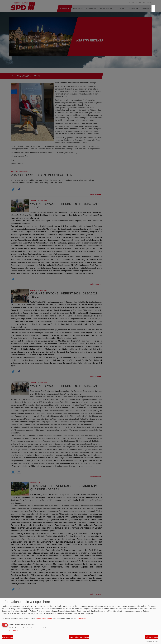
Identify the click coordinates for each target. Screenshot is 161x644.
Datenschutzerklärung (44, 618)
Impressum (82, 618)
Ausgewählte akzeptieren (79, 637)
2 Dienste (13, 630)
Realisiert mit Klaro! (152, 641)
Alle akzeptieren (152, 637)
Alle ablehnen (8, 637)
